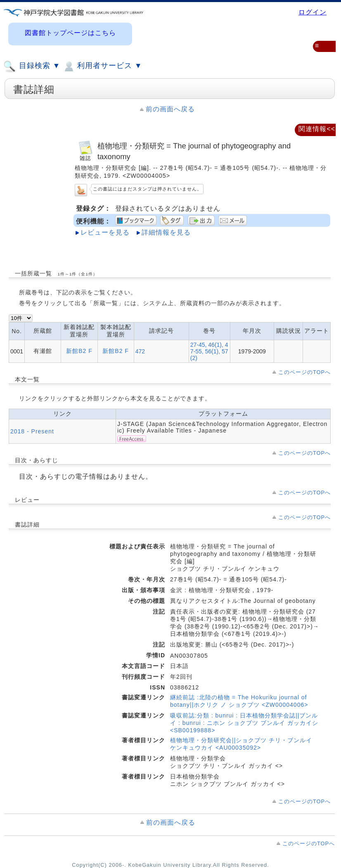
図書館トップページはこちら (70, 33)
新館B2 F (79, 351)
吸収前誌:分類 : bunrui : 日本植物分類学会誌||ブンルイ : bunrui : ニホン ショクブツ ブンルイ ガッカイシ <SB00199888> (244, 723)
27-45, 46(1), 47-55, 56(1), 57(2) (209, 351)
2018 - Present (32, 431)
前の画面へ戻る (170, 109)
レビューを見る (105, 232)
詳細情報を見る (166, 232)
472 (140, 351)
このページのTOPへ (304, 372)
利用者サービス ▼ (102, 66)
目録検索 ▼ (32, 66)
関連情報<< (317, 129)
